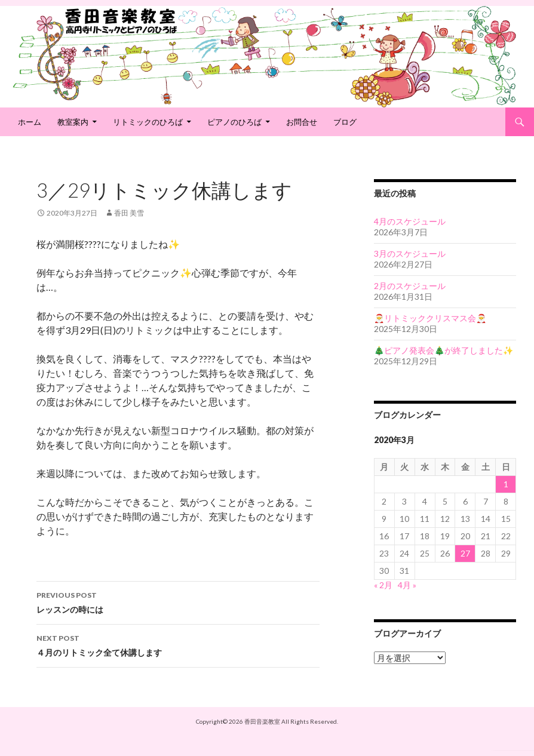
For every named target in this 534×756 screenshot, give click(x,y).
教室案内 (73, 122)
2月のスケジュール (410, 286)
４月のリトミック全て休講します (178, 644)
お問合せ (302, 122)
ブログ (345, 122)
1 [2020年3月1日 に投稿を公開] (506, 484)
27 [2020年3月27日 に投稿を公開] (465, 553)
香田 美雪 (129, 213)
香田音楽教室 (262, 721)
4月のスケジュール (410, 221)
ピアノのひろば (234, 122)
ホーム (30, 122)
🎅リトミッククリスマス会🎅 (430, 318)
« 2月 (383, 585)
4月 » (407, 585)
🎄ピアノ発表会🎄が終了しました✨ (444, 350)
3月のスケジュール (410, 253)
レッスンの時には (178, 601)
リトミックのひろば (148, 122)
